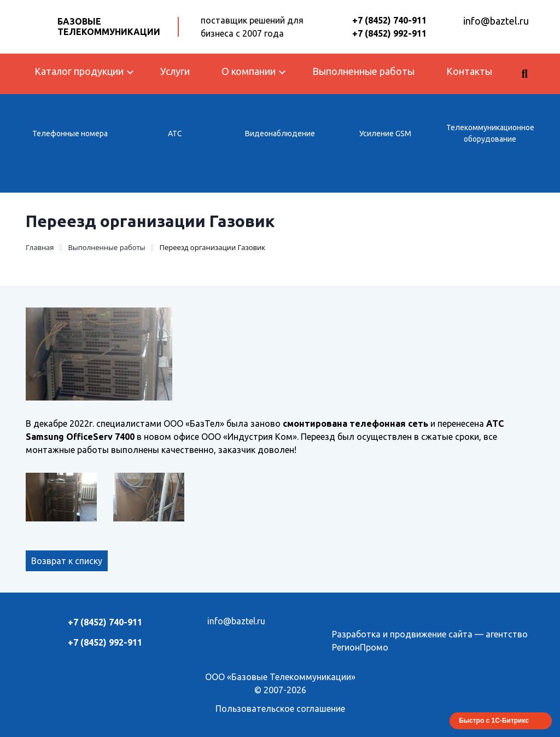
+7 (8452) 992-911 (389, 33)
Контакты (469, 71)
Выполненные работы (363, 71)
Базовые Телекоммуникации (109, 27)
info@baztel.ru (496, 21)
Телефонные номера (70, 134)
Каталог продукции (79, 71)
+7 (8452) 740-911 (389, 20)
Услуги (175, 71)
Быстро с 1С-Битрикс (494, 721)
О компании (249, 71)
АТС (175, 134)
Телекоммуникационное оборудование (490, 133)
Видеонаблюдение (280, 134)
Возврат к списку (67, 561)
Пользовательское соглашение (280, 709)
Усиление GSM (385, 134)
